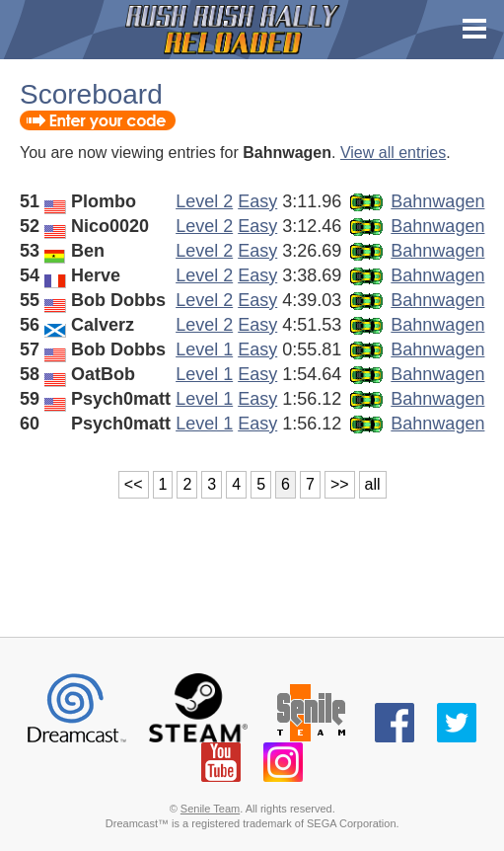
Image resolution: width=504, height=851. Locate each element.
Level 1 (204, 349)
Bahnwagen (437, 201)
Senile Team (210, 809)
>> (340, 484)
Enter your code (98, 120)
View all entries (393, 153)
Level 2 (204, 201)
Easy (257, 201)
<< (134, 484)
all (373, 484)
